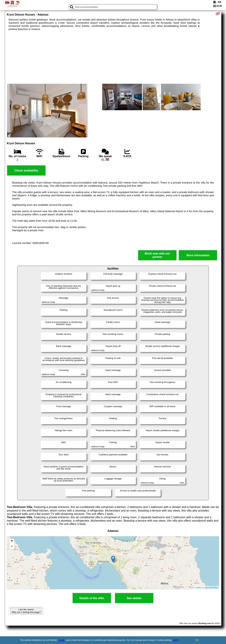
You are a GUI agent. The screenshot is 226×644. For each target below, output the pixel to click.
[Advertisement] (113, 57)
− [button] (12, 546)
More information (198, 255)
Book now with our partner (157, 255)
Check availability (26, 171)
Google (61, 640)
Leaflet (198, 587)
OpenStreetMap (211, 587)
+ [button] (12, 541)
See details (134, 598)
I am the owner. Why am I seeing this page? (26, 611)
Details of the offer (92, 598)
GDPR (176, 640)
